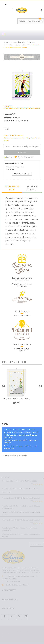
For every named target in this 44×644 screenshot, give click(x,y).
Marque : (8, 114)
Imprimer (10, 157)
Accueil (6, 42)
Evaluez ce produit (22, 174)
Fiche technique (32, 188)
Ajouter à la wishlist (25, 157)
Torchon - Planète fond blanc (16, 399)
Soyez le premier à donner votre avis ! (15, 456)
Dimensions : (10, 120)
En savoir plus (12, 188)
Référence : (9, 118)
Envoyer (23, 152)
